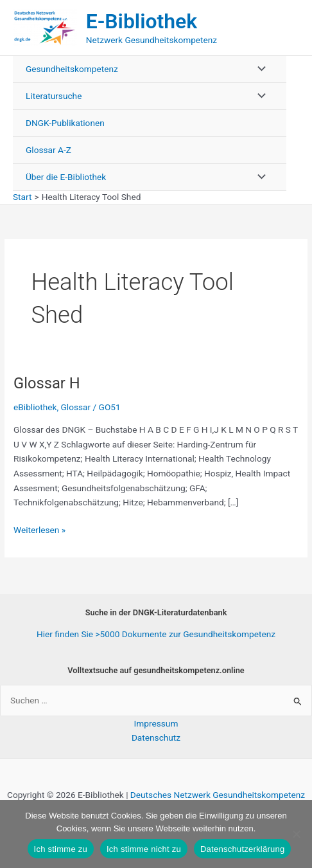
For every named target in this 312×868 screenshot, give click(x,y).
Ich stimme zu (61, 849)
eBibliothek (35, 407)
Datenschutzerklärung (242, 849)
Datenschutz (156, 737)
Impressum (156, 723)
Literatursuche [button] (54, 96)
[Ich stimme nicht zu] (296, 834)
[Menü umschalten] (258, 69)
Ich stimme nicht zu (144, 849)
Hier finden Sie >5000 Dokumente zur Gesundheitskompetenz (156, 634)
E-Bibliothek (142, 21)
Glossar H (47, 383)
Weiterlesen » (39, 530)
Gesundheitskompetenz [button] (72, 69)
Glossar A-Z (48, 150)
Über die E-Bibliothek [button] (66, 177)
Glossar (76, 407)
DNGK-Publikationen (65, 123)
